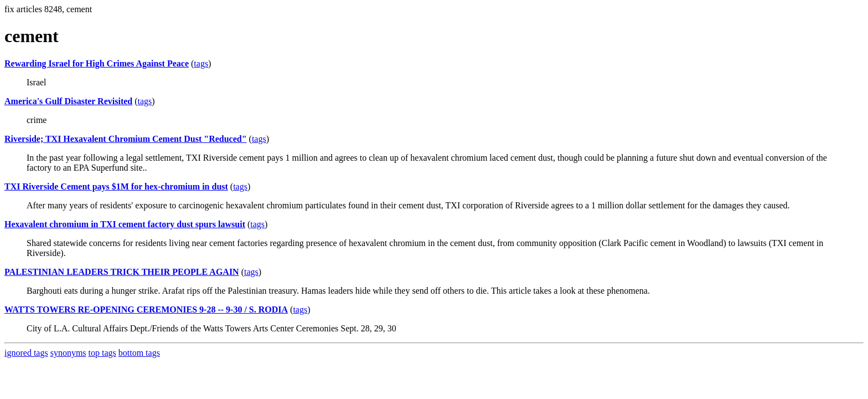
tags (201, 63)
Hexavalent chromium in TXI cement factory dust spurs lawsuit (125, 224)
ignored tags (26, 353)
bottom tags (139, 353)
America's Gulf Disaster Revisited (68, 101)
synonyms (68, 353)
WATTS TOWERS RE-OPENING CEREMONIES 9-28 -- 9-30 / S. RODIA (146, 310)
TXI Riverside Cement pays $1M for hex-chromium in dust (116, 186)
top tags (102, 353)
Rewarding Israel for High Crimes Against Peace (97, 63)
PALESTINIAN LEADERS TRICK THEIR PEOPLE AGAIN (122, 272)
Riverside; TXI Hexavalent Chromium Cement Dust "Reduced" (126, 139)
